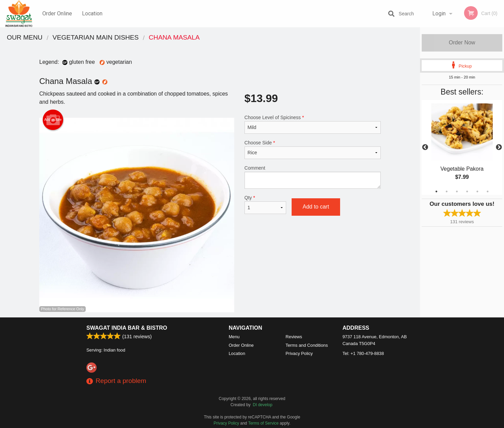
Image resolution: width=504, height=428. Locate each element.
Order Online (57, 13)
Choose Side (313, 149)
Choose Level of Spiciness (313, 124)
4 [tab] (467, 191)
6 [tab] (488, 191)
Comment (313, 177)
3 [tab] (457, 191)
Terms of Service (263, 423)
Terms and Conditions (307, 345)
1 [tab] (436, 191)
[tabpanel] (462, 147)
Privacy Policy (299, 353)
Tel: (363, 353)
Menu (234, 337)
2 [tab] (447, 191)
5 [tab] (477, 191)
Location (92, 13)
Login (439, 13)
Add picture (53, 120)
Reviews (294, 337)
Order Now (462, 42)
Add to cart (316, 207)
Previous (425, 147)
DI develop (262, 405)
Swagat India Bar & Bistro (127, 328)
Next (499, 147)
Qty (265, 204)
